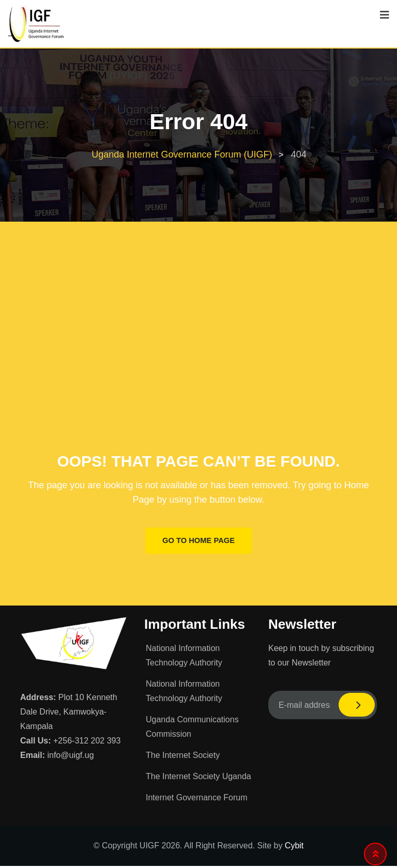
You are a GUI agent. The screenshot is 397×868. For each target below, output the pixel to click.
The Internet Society (183, 757)
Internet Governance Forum (197, 800)
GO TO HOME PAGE (199, 542)
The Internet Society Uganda (198, 778)
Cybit (294, 848)
